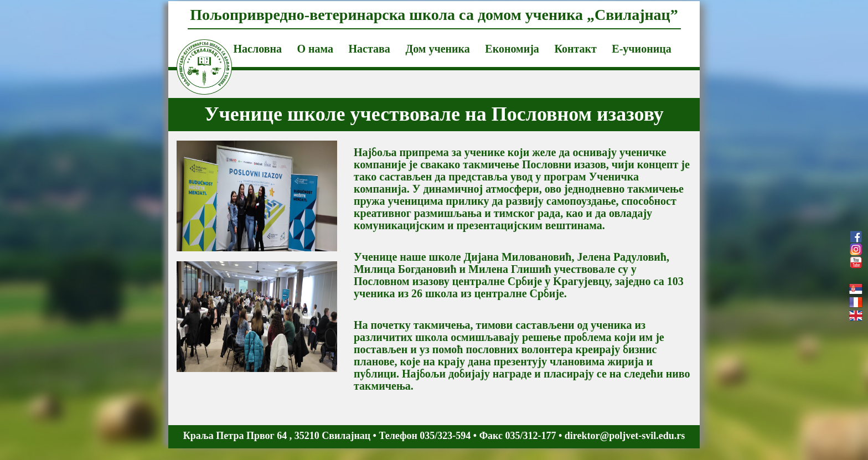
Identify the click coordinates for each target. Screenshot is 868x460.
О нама (315, 49)
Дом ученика (437, 49)
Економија (512, 49)
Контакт (575, 49)
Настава (370, 49)
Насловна (258, 49)
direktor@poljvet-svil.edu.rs (625, 436)
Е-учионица (641, 49)
